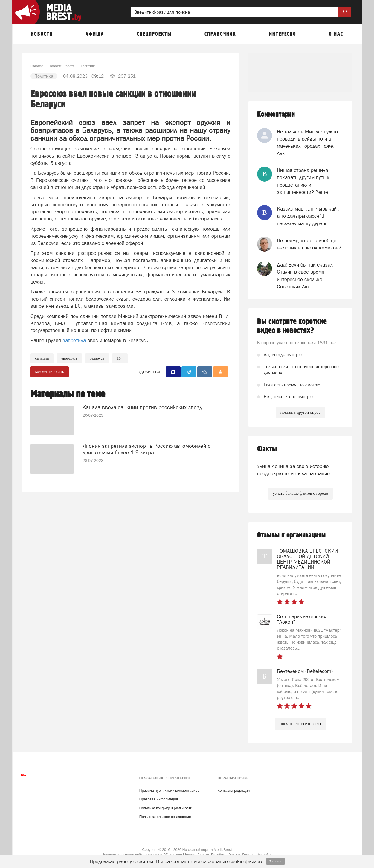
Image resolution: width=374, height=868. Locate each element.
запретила (74, 340)
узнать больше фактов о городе (300, 493)
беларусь (97, 358)
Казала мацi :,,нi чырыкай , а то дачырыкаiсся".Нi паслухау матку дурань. (308, 216)
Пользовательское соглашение (165, 817)
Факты (267, 449)
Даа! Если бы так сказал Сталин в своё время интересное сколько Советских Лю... (305, 276)
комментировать (50, 372)
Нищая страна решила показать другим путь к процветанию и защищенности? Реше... (305, 181)
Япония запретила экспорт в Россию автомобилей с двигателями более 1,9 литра (146, 449)
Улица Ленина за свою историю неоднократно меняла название (293, 470)
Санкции (42, 358)
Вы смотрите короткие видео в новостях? (292, 326)
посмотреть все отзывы (300, 724)
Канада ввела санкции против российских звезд (142, 407)
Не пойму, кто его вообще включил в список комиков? (309, 244)
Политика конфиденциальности (166, 808)
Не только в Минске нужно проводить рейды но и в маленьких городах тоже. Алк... (307, 143)
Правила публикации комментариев (169, 791)
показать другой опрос (300, 412)
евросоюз (69, 358)
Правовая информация (159, 799)
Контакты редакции (234, 791)
